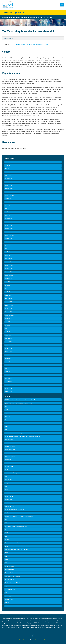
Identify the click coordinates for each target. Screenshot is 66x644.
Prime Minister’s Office (11, 579)
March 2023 (8, 295)
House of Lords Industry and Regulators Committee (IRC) (19, 516)
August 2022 (8, 318)
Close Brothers (9, 440)
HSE (6, 520)
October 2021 (9, 352)
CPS (6, 463)
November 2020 (9, 388)
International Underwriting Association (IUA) (16, 526)
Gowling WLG (9, 500)
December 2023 (9, 265)
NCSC (7, 556)
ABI (6, 406)
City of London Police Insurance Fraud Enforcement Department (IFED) (23, 436)
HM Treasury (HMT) (10, 506)
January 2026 (9, 182)
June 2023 (8, 285)
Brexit (7, 426)
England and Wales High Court (13, 473)
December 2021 (9, 345)
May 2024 (8, 249)
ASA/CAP (8, 416)
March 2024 (8, 255)
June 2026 (8, 165)
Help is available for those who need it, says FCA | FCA (33, 45)
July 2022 (8, 322)
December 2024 (9, 225)
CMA (7, 443)
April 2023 (8, 292)
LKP (6, 536)
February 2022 (9, 338)
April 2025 (8, 212)
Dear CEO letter (9, 466)
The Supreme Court (10, 589)
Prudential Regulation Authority (13, 583)
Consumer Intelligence (11, 456)
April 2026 (8, 172)
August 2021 (8, 358)
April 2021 (8, 372)
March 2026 (8, 175)
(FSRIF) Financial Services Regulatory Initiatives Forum (19, 403)
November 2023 (9, 269)
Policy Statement (9, 566)
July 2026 (8, 162)
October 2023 (9, 272)
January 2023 (9, 302)
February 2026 (9, 179)
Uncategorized (9, 599)
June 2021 (8, 365)
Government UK (9, 496)
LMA (6, 546)
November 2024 (9, 229)
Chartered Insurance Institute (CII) (13, 433)
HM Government (9, 503)
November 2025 (9, 189)
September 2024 (9, 235)
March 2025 (8, 215)
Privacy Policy (35, 640)
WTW (7, 606)
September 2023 (9, 275)
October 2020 (9, 392)
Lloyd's (7, 540)
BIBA (7, 423)
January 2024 (9, 262)
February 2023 (9, 298)
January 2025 (9, 222)
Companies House (10, 446)
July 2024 (8, 242)
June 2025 (8, 205)
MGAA (7, 553)
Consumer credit (9, 453)
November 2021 (9, 348)
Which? (7, 603)
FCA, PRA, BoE (9, 483)
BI (6, 420)
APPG (7, 410)
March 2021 (8, 375)
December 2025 (9, 185)
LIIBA (7, 533)
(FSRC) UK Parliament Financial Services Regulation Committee (21, 400)
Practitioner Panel (10, 569)
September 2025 (9, 195)
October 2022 (9, 312)
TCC (6, 586)
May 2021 (8, 368)
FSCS (7, 493)
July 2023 (8, 282)
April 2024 (8, 252)
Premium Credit (9, 573)
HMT (6, 513)
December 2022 (9, 305)
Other (7, 563)
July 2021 (8, 362)
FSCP (7, 490)
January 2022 (9, 342)
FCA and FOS (9, 480)
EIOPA (7, 470)
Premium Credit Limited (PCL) (13, 576)
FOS (6, 486)
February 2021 (9, 378)
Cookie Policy (44, 640)
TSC (6, 593)
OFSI (6, 559)
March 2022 (8, 335)
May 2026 (8, 169)
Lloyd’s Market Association (12, 543)
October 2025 (9, 192)
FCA (12, 38)
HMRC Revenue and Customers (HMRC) (15, 510)
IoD (6, 530)
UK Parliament (9, 596)
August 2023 (8, 279)
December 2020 (9, 385)
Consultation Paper (10, 450)
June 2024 (8, 245)
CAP (6, 430)
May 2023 (8, 289)
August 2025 (8, 199)
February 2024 (9, 259)
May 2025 (8, 209)
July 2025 (8, 202)
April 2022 (8, 332)
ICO (6, 523)
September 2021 (9, 355)
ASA (6, 413)
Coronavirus (8, 460)
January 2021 (9, 382)
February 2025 (9, 219)
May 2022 (8, 328)
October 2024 (9, 232)
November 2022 (9, 308)
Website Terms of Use (24, 640)
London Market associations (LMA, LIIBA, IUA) (17, 550)
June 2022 (8, 325)
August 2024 (8, 239)
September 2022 (9, 315)
